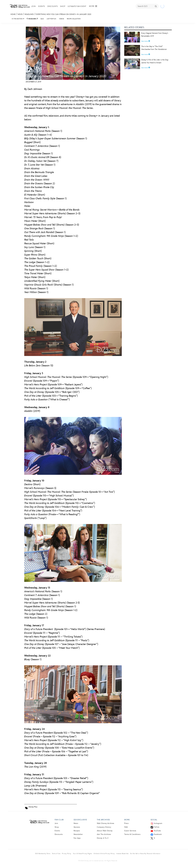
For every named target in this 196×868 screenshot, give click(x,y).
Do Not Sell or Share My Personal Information (145, 854)
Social (154, 820)
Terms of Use (56, 854)
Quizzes (77, 827)
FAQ (126, 827)
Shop (63, 6)
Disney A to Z (103, 838)
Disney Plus (33, 807)
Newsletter (78, 834)
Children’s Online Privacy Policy (104, 854)
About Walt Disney (105, 831)
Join (34, 6)
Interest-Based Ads (122, 854)
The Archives (103, 820)
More (127, 820)
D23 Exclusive (80, 820)
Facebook (158, 834)
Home (13, 14)
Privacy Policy (67, 854)
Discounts (52, 6)
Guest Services (130, 831)
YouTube (157, 831)
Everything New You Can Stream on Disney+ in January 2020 (63, 14)
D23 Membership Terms (43, 854)
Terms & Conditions (132, 834)
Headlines (29, 14)
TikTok (157, 827)
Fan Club (59, 820)
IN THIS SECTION (17, 19)
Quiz (42, 19)
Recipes (77, 831)
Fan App (77, 838)
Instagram (158, 823)
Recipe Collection (74, 19)
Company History (104, 827)
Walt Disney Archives (106, 823)
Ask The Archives (104, 834)
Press (126, 823)
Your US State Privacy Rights (82, 854)
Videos (61, 19)
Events (42, 6)
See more (146, 41)
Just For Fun (51, 19)
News (20, 14)
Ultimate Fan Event (77, 6)
